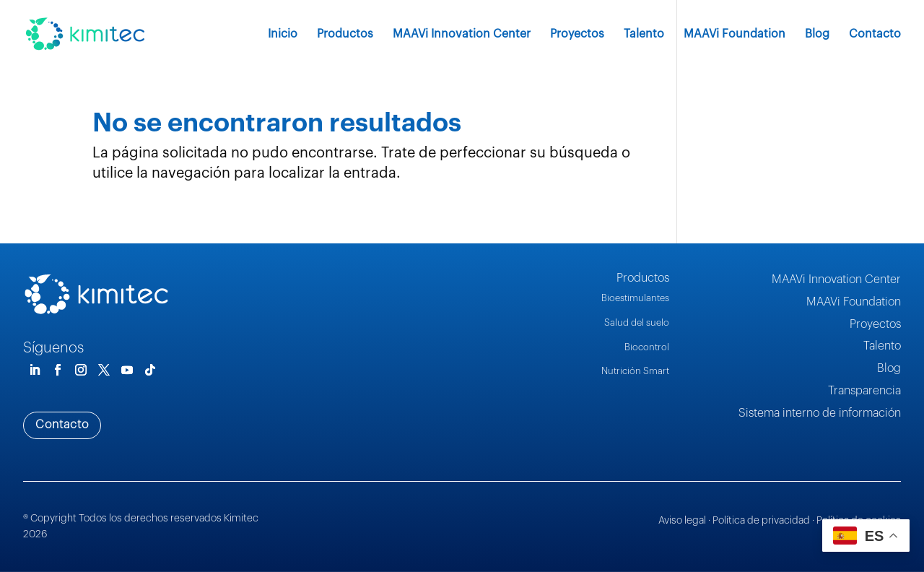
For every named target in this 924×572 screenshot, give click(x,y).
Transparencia (864, 391)
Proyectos (577, 34)
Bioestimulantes (635, 298)
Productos (345, 34)
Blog (817, 34)
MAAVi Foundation (735, 34)
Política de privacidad (761, 521)
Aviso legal (682, 521)
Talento (644, 34)
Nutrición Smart (635, 371)
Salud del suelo (637, 322)
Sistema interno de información (820, 413)
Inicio (283, 34)
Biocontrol (647, 347)
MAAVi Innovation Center (462, 34)
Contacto (875, 34)
